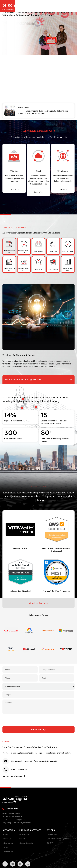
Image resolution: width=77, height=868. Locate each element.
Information (8, 843)
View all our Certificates (39, 603)
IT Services (25, 835)
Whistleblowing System (58, 839)
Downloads (52, 835)
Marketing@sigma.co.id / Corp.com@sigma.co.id (34, 761)
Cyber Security (26, 843)
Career (6, 848)
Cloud (22, 839)
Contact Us (8, 852)
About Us (7, 839)
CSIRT (50, 843)
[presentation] (38, 720)
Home (5, 835)
